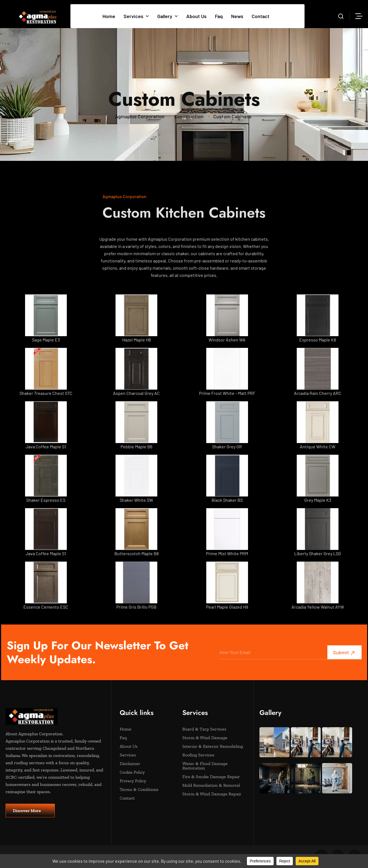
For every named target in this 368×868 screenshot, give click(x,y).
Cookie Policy (148, 772)
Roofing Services (211, 755)
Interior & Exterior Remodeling (213, 746)
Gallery (168, 16)
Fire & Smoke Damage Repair (211, 777)
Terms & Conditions (148, 790)
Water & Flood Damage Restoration (211, 766)
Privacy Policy (148, 781)
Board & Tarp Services (211, 729)
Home (109, 16)
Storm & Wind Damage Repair (212, 794)
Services (136, 16)
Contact (261, 16)
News (237, 16)
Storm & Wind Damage (211, 738)
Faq (219, 16)
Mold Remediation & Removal (211, 785)
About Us (196, 16)
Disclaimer (148, 764)
